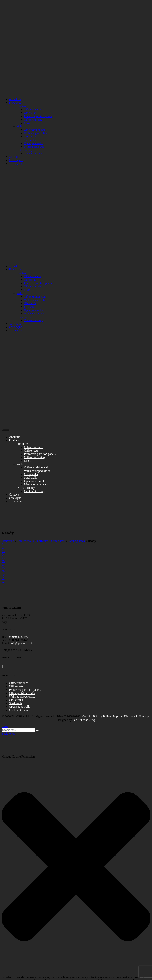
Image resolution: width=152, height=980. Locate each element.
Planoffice (8, 541)
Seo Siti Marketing (84, 720)
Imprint (117, 716)
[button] (76, 867)
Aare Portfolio (25, 541)
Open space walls (20, 707)
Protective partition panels (25, 690)
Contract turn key (20, 710)
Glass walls (16, 700)
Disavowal (131, 716)
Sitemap (144, 716)
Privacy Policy (102, 716)
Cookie (87, 716)
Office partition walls (22, 693)
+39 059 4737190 (17, 637)
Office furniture (19, 683)
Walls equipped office (22, 696)
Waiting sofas (77, 541)
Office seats (58, 541)
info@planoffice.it (22, 643)
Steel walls (16, 703)
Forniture (43, 541)
